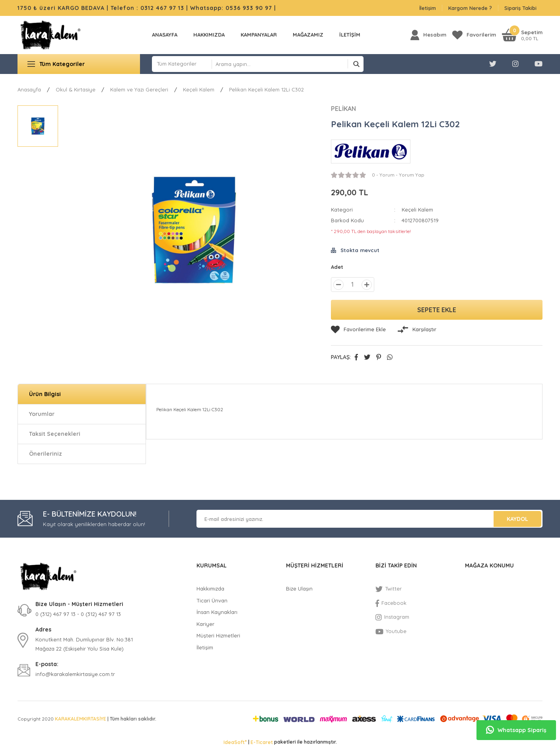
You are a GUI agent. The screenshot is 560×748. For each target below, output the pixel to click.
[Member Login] (428, 35)
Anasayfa (165, 35)
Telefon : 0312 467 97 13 (147, 8)
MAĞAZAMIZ (308, 35)
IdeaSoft (235, 742)
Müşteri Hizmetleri (218, 635)
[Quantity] (353, 285)
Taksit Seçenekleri (55, 434)
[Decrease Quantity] (338, 285)
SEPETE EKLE (437, 310)
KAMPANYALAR (259, 35)
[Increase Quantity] (367, 285)
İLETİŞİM (350, 35)
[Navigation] (79, 64)
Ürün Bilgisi (45, 394)
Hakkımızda (209, 35)
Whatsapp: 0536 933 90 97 (232, 8)
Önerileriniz (46, 454)
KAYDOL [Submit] (517, 519)
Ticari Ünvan (212, 600)
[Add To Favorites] (358, 330)
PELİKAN (343, 109)
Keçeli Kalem (417, 210)
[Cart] (522, 35)
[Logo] (50, 35)
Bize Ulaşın (299, 589)
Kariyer (205, 624)
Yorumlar (42, 414)
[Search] (288, 64)
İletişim (428, 8)
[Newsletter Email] (369, 519)
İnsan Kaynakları (217, 612)
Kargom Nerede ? (470, 8)
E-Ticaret (262, 742)
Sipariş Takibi (520, 8)
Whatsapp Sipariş (516, 730)
